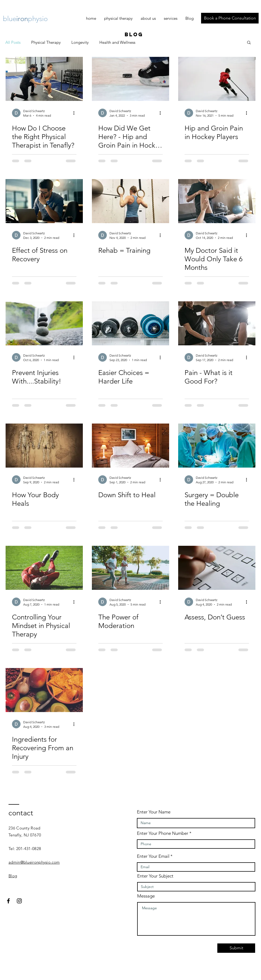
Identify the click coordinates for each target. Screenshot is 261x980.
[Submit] (236, 948)
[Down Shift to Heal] (130, 446)
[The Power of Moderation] (130, 568)
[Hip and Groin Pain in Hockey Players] (217, 79)
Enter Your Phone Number (163, 833)
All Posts (13, 42)
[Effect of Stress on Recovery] (44, 201)
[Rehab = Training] (130, 201)
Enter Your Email (153, 856)
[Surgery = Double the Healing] (217, 446)
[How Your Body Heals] (44, 446)
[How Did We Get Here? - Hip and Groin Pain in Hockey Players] (130, 79)
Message (146, 896)
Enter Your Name (154, 812)
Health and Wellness (117, 42)
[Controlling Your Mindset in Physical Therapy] (44, 568)
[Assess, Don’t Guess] (217, 568)
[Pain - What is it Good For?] (217, 323)
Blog (13, 876)
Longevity (80, 42)
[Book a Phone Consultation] (230, 18)
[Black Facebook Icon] (8, 901)
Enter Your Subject (155, 876)
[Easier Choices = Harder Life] (130, 323)
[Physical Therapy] (44, 79)
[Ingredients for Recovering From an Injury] (44, 690)
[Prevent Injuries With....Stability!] (44, 323)
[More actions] (76, 113)
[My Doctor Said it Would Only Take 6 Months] (217, 201)
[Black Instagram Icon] (19, 901)
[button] (249, 43)
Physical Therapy (46, 42)
